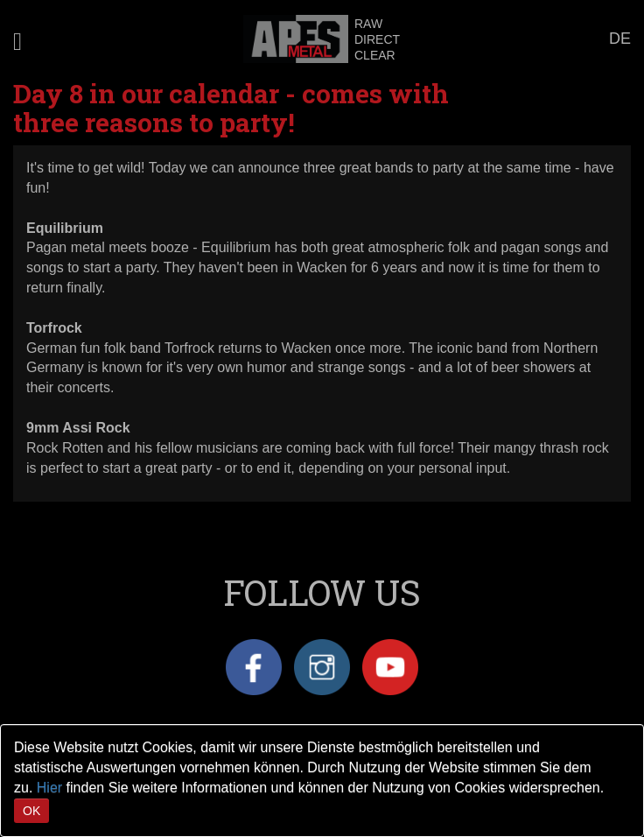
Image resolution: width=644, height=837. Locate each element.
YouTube (390, 667)
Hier (49, 788)
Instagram (322, 667)
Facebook (254, 667)
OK (31, 811)
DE (620, 39)
